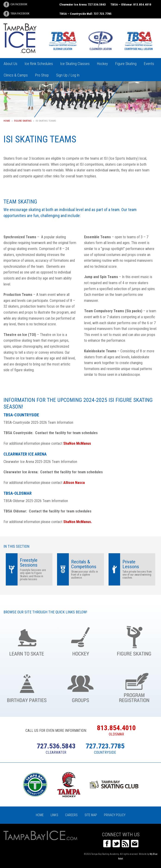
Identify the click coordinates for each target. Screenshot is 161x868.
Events (149, 64)
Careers (71, 815)
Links (54, 815)
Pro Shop (42, 75)
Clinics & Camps (16, 75)
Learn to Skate (27, 640)
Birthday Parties (27, 687)
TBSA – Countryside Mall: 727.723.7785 (85, 14)
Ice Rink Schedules (39, 64)
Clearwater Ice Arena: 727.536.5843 (83, 4)
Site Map (91, 815)
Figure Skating (126, 64)
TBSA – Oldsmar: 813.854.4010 (131, 4)
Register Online (134, 687)
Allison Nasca (74, 483)
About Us (11, 64)
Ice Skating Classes (75, 64)
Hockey (102, 64)
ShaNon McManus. (78, 522)
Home (7, 121)
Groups (80, 687)
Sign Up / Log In (68, 75)
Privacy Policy (115, 815)
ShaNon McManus (77, 443)
